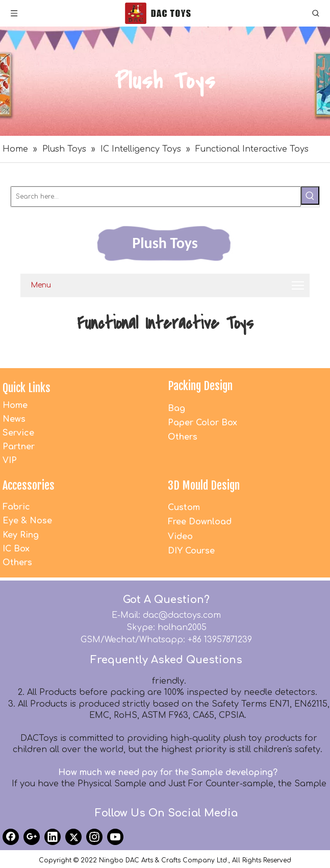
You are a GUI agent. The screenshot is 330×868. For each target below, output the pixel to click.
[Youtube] (115, 837)
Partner (19, 447)
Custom (184, 508)
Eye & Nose (27, 521)
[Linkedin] (53, 837)
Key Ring (21, 535)
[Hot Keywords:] (310, 196)
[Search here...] (156, 197)
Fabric (16, 507)
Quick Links (27, 388)
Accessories (29, 485)
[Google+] (32, 837)
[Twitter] (73, 837)
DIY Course (191, 551)
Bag (176, 408)
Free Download (200, 522)
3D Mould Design (204, 485)
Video (180, 537)
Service (18, 433)
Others (183, 437)
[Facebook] (11, 837)
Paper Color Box (202, 423)
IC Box (16, 549)
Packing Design (200, 386)
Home (15, 405)
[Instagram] (94, 837)
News (14, 419)
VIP (10, 461)
